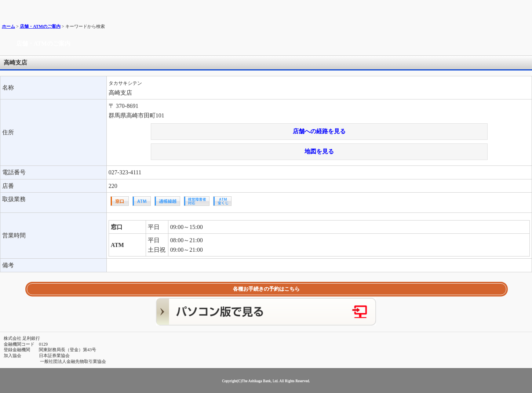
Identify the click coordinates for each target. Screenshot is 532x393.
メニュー (524, 8)
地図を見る (319, 151)
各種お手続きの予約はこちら (266, 289)
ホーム (8, 26)
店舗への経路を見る (319, 131)
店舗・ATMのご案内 (40, 26)
